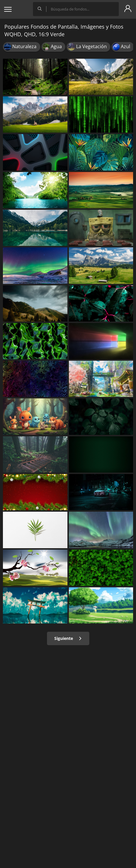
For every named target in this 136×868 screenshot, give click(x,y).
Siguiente (68, 638)
